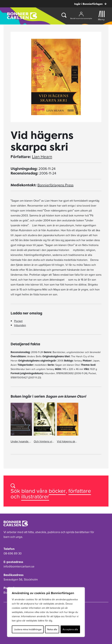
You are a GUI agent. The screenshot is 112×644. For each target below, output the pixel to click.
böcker (57, 491)
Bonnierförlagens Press (55, 185)
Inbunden (20, 325)
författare (80, 491)
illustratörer (35, 496)
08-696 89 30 (13, 553)
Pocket (18, 321)
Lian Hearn (42, 157)
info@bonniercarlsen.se (19, 566)
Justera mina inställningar (28, 629)
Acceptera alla (70, 629)
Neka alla (52, 629)
